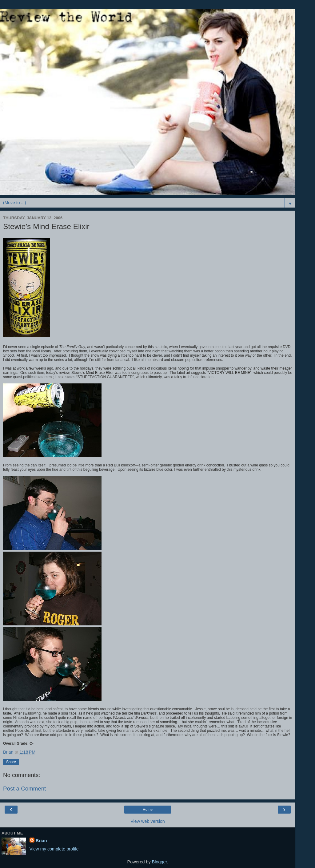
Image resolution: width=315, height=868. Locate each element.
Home (148, 810)
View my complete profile (54, 849)
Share (11, 762)
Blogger (159, 862)
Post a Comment (24, 789)
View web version (148, 821)
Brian (41, 841)
